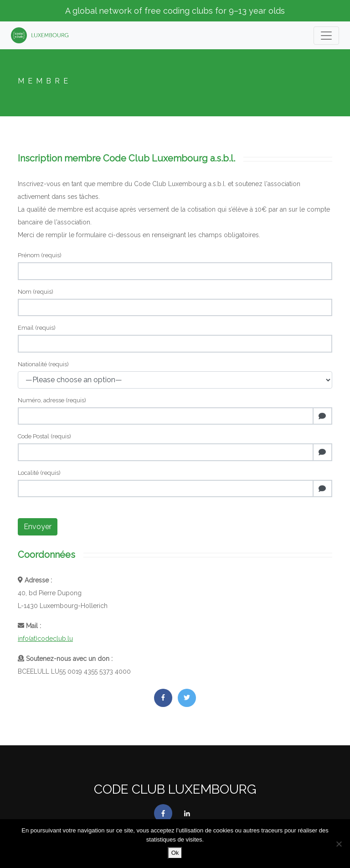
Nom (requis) (36, 292)
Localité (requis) (39, 473)
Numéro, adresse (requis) (52, 400)
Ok (175, 853)
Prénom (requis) (40, 255)
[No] (339, 844)
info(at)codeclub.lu (45, 639)
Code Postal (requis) (44, 436)
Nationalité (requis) (43, 364)
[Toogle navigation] (326, 36)
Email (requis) (37, 328)
